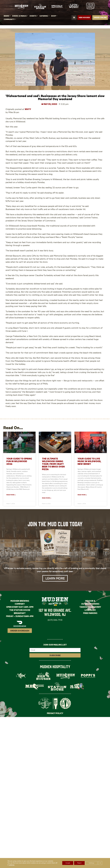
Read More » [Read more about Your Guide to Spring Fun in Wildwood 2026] (11, 495)
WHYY (28, 109)
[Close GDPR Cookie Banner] (100, 863)
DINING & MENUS (20, 16)
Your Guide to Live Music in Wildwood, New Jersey (89, 461)
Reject (79, 863)
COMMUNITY (10, 19)
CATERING (45, 16)
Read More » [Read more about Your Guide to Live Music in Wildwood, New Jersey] (82, 495)
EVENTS (34, 16)
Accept (68, 863)
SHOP (54, 16)
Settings (91, 863)
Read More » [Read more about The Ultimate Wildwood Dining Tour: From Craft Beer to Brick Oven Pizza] (47, 498)
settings (12, 865)
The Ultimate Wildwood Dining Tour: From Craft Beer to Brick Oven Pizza (53, 464)
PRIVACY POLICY (55, 713)
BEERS (7, 16)
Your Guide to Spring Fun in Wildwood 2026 (19, 461)
